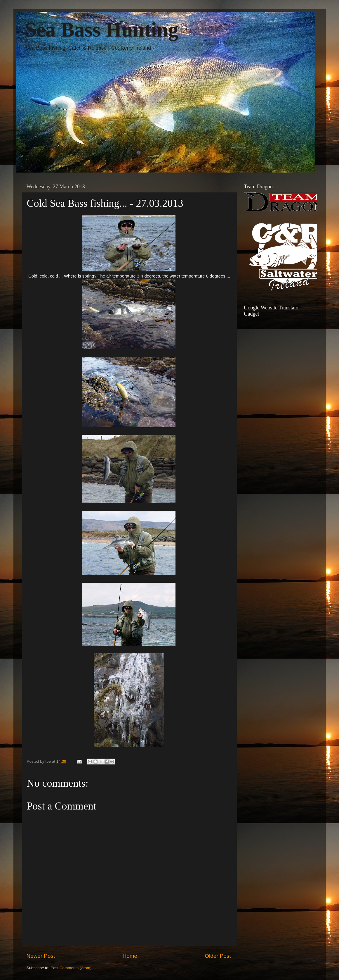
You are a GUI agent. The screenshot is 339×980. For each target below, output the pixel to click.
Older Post (218, 956)
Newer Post (41, 956)
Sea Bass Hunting (102, 30)
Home (130, 956)
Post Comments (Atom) (71, 968)
